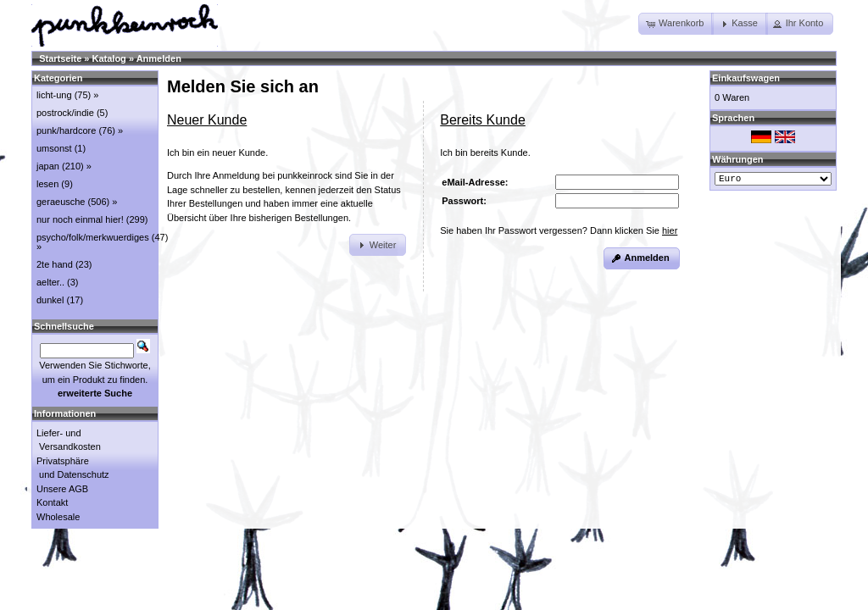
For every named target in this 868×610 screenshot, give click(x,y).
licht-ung (54, 95)
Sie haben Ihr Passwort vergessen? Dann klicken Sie (559, 230)
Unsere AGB (62, 489)
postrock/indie (65, 113)
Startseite (60, 58)
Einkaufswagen (746, 78)
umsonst (54, 148)
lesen (47, 184)
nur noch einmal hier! (80, 219)
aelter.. (50, 282)
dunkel (50, 300)
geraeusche (61, 202)
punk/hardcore (66, 130)
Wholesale (58, 517)
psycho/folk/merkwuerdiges (93, 237)
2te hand (55, 264)
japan (48, 166)
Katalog (109, 58)
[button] (676, 24)
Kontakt (52, 502)
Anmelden (159, 58)
